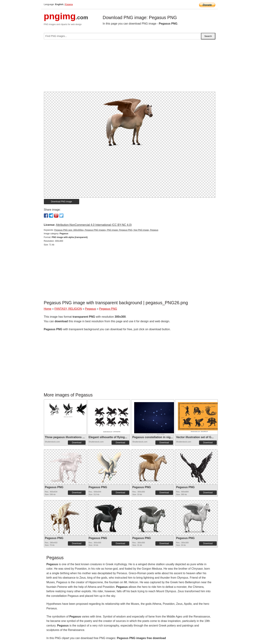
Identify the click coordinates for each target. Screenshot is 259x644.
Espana (69, 4)
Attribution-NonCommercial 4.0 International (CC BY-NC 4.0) (94, 225)
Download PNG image (61, 202)
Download (77, 443)
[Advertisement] (130, 67)
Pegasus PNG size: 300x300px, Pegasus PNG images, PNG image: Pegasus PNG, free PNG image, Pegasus (106, 230)
